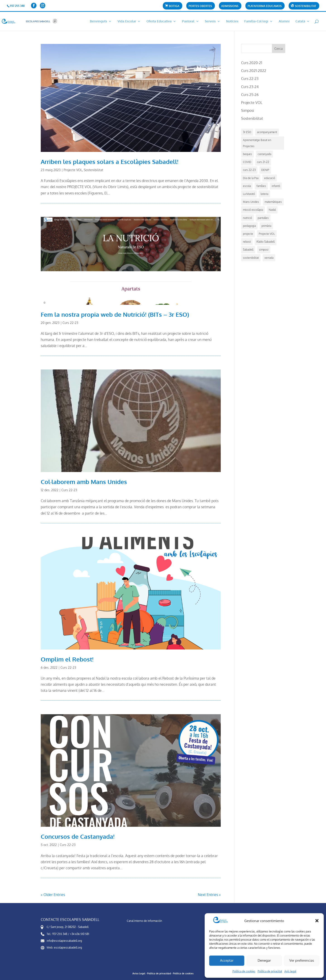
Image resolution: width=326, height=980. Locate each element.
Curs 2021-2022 (254, 71)
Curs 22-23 (70, 323)
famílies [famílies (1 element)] (261, 186)
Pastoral (188, 21)
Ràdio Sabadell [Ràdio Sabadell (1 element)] (266, 242)
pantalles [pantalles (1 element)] (263, 218)
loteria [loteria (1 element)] (264, 194)
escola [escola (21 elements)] (247, 186)
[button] (317, 921)
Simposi (248, 110)
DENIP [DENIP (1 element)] (265, 170)
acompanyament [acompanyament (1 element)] (267, 132)
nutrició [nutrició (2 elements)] (247, 218)
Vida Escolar (127, 21)
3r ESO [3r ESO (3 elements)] (247, 132)
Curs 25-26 (250, 95)
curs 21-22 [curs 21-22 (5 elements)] (263, 162)
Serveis (210, 21)
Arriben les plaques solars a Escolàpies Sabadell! (110, 162)
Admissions (230, 6)
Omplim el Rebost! (67, 659)
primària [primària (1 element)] (266, 226)
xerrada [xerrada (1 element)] (269, 258)
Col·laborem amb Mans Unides (84, 482)
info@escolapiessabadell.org (64, 941)
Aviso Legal (139, 973)
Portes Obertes (200, 6)
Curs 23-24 (250, 87)
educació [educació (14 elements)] (270, 178)
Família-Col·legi (256, 21)
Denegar (264, 960)
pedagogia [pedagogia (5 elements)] (249, 226)
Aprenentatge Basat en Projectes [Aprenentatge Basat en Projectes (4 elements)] (257, 143)
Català (300, 21)
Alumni (284, 21)
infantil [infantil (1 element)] (276, 186)
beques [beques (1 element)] (247, 154)
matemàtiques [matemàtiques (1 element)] (273, 202)
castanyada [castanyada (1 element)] (264, 154)
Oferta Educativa (159, 21)
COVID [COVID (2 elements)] (247, 162)
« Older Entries (53, 895)
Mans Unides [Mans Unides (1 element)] (251, 202)
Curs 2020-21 (252, 63)
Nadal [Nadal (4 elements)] (272, 210)
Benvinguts (98, 21)
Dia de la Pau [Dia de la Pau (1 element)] (251, 178)
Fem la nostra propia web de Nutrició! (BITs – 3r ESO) (115, 314)
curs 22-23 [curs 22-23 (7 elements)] (249, 170)
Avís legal (290, 971)
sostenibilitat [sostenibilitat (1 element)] (251, 258)
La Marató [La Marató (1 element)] (249, 194)
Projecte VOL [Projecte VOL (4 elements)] (267, 234)
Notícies (232, 21)
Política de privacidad (159, 973)
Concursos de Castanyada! (78, 836)
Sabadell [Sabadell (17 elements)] (248, 250)
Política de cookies (244, 971)
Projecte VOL (73, 170)
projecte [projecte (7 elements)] (248, 234)
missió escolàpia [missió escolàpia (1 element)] (253, 210)
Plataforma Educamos (265, 6)
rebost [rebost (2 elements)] (247, 242)
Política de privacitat (270, 971)
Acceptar (227, 960)
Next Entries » (209, 895)
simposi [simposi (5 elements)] (264, 250)
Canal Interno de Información (144, 921)
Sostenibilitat (93, 170)
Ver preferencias (302, 960)
